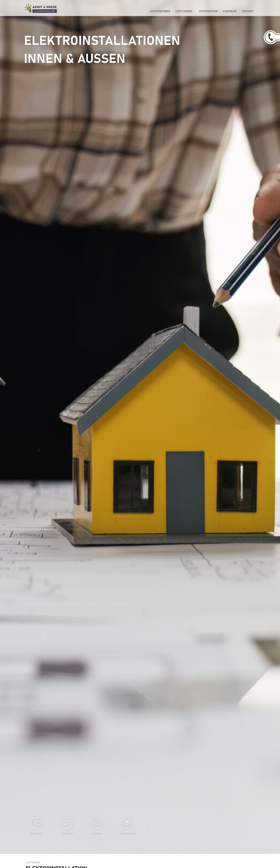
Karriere (230, 12)
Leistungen (185, 12)
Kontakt (248, 12)
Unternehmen (160, 12)
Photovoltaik (209, 12)
